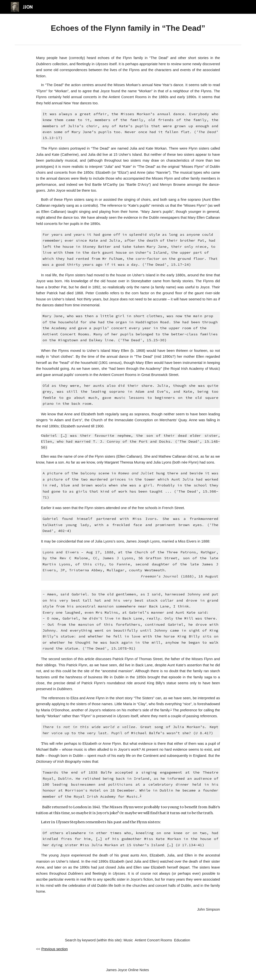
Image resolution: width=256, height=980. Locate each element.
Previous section (55, 949)
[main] (128, 28)
